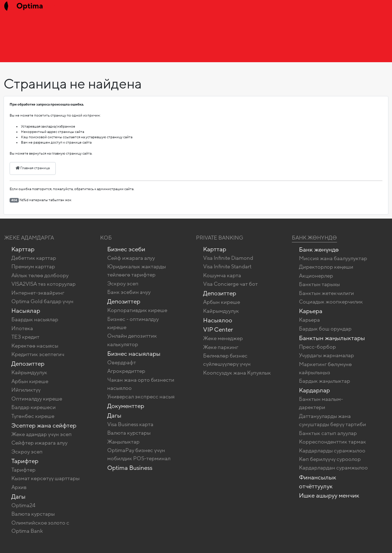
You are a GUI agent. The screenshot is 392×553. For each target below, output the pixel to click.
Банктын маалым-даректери (321, 403)
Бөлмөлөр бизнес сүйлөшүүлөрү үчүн (227, 360)
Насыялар (26, 311)
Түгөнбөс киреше (33, 416)
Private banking (220, 238)
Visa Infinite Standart (227, 267)
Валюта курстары (33, 514)
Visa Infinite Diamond (228, 258)
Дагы (18, 497)
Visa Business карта (130, 424)
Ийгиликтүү (26, 390)
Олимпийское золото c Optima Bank (40, 527)
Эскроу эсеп (27, 452)
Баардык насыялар (35, 320)
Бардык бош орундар (325, 329)
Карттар (23, 249)
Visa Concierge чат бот (230, 284)
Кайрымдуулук (29, 372)
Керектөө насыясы (35, 346)
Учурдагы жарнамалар (326, 355)
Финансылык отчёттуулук (318, 482)
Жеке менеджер (223, 338)
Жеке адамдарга (29, 238)
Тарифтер (25, 461)
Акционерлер (316, 276)
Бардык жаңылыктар (325, 381)
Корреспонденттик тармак (333, 442)
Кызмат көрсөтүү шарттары (45, 478)
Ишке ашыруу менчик (329, 496)
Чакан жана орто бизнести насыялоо (141, 384)
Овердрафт (122, 363)
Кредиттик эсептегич (38, 354)
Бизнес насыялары (134, 354)
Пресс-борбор (317, 347)
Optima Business (130, 468)
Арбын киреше (30, 381)
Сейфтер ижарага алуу (39, 443)
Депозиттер (28, 364)
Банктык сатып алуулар (328, 433)
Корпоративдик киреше (137, 310)
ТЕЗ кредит (25, 337)
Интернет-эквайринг (38, 293)
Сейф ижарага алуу (131, 258)
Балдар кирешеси (34, 407)
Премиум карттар (33, 267)
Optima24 (23, 505)
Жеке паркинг (221, 347)
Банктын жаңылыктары (332, 338)
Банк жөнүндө (314, 238)
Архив (19, 487)
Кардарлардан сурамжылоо (333, 468)
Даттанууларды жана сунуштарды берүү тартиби (333, 420)
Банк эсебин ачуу (129, 292)
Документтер (126, 406)
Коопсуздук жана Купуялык (237, 373)
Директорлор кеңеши (326, 267)
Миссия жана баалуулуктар (333, 258)
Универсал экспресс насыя (141, 397)
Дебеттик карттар (34, 258)
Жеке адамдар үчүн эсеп (42, 434)
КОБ (106, 238)
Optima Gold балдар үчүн (42, 301)
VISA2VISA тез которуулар (43, 284)
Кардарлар (314, 390)
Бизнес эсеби (126, 249)
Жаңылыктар (123, 442)
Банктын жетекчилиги (326, 293)
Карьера (311, 311)
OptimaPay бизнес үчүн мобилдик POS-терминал (139, 454)
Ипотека (22, 328)
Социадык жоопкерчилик (331, 302)
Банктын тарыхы (319, 284)
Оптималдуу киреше (37, 399)
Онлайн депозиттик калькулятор (132, 340)
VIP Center (218, 330)
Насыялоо (218, 320)
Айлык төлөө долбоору (40, 275)
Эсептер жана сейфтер (44, 426)
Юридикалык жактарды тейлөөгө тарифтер (137, 271)
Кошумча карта (222, 275)
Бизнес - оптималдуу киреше (133, 323)
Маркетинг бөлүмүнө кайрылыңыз (325, 368)
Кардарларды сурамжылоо (332, 451)
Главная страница (33, 168)
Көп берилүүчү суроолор (330, 459)
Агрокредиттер (126, 371)
